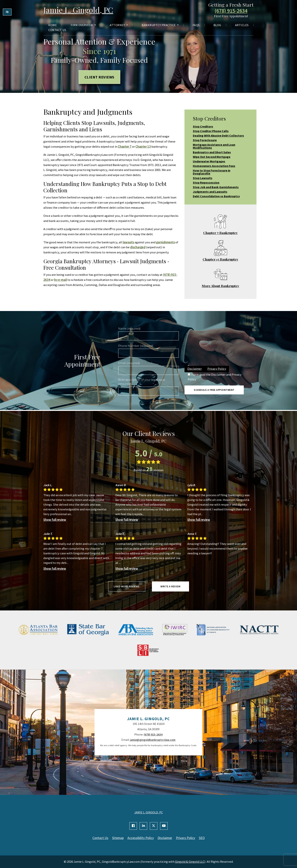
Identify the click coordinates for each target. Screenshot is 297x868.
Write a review (170, 586)
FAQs (196, 25)
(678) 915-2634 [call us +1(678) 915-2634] (231, 11)
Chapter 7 (125, 146)
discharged (138, 247)
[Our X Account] (154, 826)
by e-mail (61, 280)
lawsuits (128, 242)
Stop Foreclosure (205, 140)
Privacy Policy (217, 369)
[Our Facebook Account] (133, 826)
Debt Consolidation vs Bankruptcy (216, 196)
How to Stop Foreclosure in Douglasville (212, 172)
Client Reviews (99, 77)
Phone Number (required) (136, 346)
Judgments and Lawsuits (210, 192)
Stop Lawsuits (203, 178)
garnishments (165, 242)
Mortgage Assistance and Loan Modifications (214, 146)
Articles (242, 25)
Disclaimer (195, 369)
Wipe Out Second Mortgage (212, 157)
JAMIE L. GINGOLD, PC (149, 812)
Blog (217, 25)
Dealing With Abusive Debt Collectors (218, 136)
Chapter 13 (143, 146)
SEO (202, 838)
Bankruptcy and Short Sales (212, 152)
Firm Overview (83, 25)
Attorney (119, 25)
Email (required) (129, 363)
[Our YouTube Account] (164, 826)
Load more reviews (127, 586)
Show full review (55, 520)
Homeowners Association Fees (214, 166)
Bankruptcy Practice (160, 25)
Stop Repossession (206, 183)
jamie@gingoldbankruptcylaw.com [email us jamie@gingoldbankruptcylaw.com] (153, 740)
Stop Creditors (203, 126)
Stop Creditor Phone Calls (211, 131)
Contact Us (57, 30)
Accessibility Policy (141, 838)
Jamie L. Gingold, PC (78, 10)
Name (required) (129, 329)
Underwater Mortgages (209, 161)
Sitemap (118, 838)
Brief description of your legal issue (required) (142, 382)
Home (53, 25)
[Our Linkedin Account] (143, 826)
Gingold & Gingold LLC (190, 862)
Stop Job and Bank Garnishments (216, 187)
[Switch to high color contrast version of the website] (7, 12)
